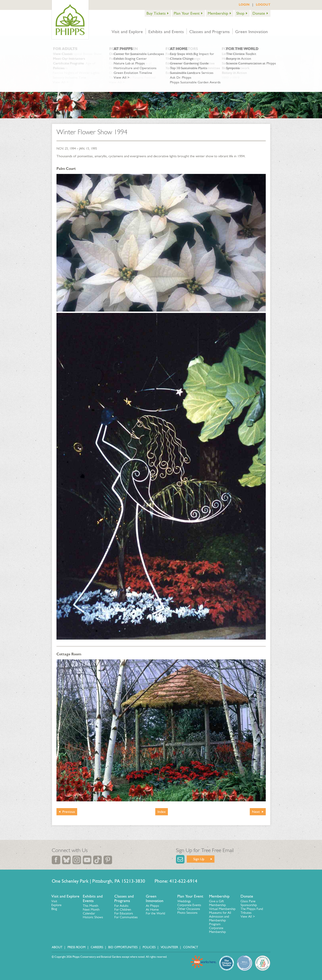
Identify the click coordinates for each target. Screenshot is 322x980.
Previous (69, 812)
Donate (259, 13)
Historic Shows (93, 917)
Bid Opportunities (123, 947)
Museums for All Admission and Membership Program (220, 918)
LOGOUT (263, 5)
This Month (90, 906)
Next (256, 812)
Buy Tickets (156, 13)
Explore (56, 905)
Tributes (246, 913)
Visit (54, 901)
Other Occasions (189, 909)
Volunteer (169, 947)
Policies (149, 947)
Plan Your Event (187, 13)
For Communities (126, 917)
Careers (97, 947)
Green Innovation (251, 32)
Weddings (184, 901)
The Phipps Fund (252, 909)
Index (162, 812)
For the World (155, 913)
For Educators (124, 913)
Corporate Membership (217, 930)
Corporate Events (189, 905)
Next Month (91, 909)
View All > (248, 916)
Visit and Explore (127, 32)
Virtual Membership (222, 909)
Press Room (77, 947)
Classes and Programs (209, 32)
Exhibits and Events (166, 32)
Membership (218, 13)
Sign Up (199, 859)
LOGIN (244, 5)
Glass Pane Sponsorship (249, 903)
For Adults (121, 906)
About (57, 947)
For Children (123, 909)
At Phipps (152, 906)
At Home (152, 909)
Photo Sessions (187, 913)
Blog (54, 909)
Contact (191, 947)
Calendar (89, 913)
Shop (240, 13)
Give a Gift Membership (217, 903)
